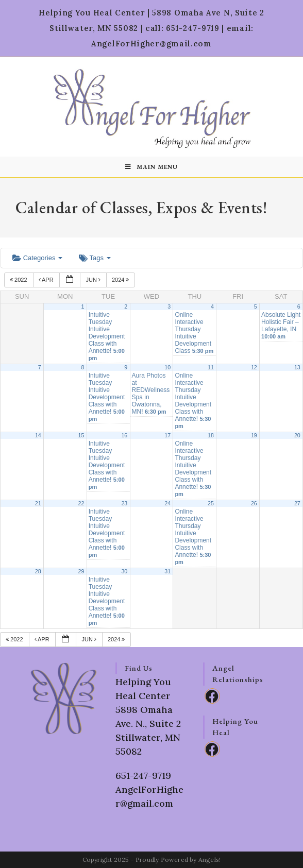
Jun (94, 280)
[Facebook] (212, 696)
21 (38, 503)
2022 (19, 280)
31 (167, 571)
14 (38, 435)
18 (211, 435)
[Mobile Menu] (151, 167)
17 (167, 435)
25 (211, 503)
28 (38, 571)
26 (254, 503)
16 (124, 435)
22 (81, 503)
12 (254, 367)
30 (124, 571)
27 (297, 503)
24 (167, 503)
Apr (47, 280)
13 (297, 367)
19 (254, 435)
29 (81, 571)
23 (124, 503)
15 (81, 435)
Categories (37, 258)
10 (167, 367)
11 (211, 367)
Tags (95, 258)
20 (297, 435)
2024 (121, 280)
